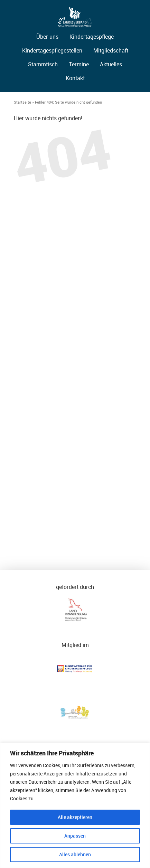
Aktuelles (111, 64)
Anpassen (75, 836)
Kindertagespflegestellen (52, 50)
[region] (75, 805)
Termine (79, 64)
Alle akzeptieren (75, 817)
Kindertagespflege (92, 37)
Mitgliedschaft (111, 50)
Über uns (47, 37)
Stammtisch (43, 64)
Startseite (22, 102)
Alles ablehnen (75, 854)
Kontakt (75, 78)
